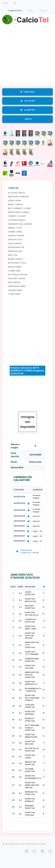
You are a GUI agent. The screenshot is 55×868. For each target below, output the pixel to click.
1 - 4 (45, 691)
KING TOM (13, 263)
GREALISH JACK (15, 248)
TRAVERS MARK (15, 299)
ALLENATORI (28, 118)
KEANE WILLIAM (15, 260)
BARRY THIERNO (15, 213)
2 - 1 (45, 629)
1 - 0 (45, 602)
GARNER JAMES (15, 240)
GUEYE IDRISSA (15, 252)
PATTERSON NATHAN (18, 283)
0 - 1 (45, 683)
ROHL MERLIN (14, 291)
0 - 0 (45, 622)
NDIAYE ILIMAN (15, 275)
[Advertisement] (27, 63)
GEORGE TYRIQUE (16, 244)
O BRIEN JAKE (14, 279)
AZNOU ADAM (14, 209)
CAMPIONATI (28, 100)
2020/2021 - (22, 545)
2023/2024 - (22, 519)
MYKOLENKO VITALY (17, 271)
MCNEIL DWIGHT (16, 267)
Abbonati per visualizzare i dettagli (27, 560)
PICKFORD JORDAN (17, 287)
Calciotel (42, 852)
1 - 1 (45, 636)
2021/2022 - (22, 535)
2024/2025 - (22, 512)
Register (44, 10)
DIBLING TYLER (15, 236)
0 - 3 (45, 661)
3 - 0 (45, 706)
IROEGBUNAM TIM (16, 256)
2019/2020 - (22, 550)
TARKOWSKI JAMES (17, 295)
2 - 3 (45, 615)
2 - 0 (45, 608)
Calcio (28, 28)
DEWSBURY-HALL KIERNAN (20, 232)
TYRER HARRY (14, 302)
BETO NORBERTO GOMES (19, 217)
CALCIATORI (28, 109)
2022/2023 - (22, 530)
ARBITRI (28, 127)
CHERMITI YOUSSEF (17, 225)
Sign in (31, 10)
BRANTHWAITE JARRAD (19, 221)
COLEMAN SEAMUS (17, 228)
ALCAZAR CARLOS (16, 201)
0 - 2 (45, 736)
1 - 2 (45, 778)
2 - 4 (45, 744)
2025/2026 (19, 505)
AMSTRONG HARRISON (18, 205)
